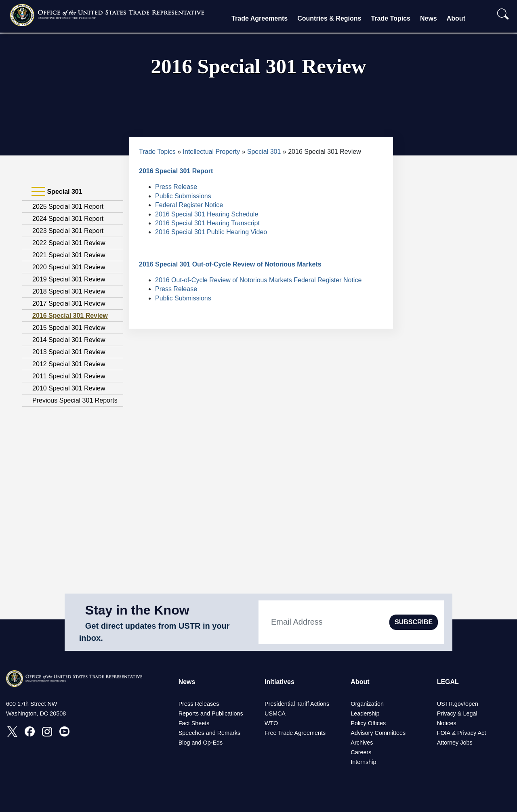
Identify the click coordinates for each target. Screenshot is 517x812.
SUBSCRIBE (414, 622)
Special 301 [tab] (57, 192)
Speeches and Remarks (210, 733)
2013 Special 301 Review (69, 352)
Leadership (365, 713)
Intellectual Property (211, 152)
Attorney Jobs (455, 743)
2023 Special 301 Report (68, 231)
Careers (361, 752)
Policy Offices (368, 723)
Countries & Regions (329, 18)
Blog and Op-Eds (201, 743)
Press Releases (199, 704)
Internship (363, 762)
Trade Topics (391, 18)
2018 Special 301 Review (69, 291)
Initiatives (280, 682)
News (429, 18)
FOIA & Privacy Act (462, 733)
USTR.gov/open (458, 704)
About (456, 18)
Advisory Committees (378, 733)
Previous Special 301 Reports (75, 400)
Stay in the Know (137, 610)
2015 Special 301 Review (69, 328)
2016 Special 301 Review (70, 316)
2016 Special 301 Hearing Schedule (207, 214)
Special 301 (264, 152)
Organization (367, 704)
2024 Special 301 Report (68, 219)
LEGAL (448, 682)
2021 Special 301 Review (69, 255)
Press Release (176, 187)
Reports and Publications (211, 713)
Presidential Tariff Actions (297, 704)
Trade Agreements (260, 18)
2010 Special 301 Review (69, 388)
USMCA (275, 713)
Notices (447, 723)
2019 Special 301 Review (69, 279)
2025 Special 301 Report (68, 207)
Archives (362, 743)
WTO (271, 723)
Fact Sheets (194, 723)
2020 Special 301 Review (69, 267)
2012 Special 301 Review (69, 364)
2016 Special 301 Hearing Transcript (207, 223)
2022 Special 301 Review (69, 243)
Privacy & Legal (457, 713)
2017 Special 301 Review (69, 303)
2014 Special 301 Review (69, 340)
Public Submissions (183, 196)
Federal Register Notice (189, 205)
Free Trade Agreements (295, 733)
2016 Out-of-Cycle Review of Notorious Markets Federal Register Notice (258, 280)
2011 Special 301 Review (69, 376)
